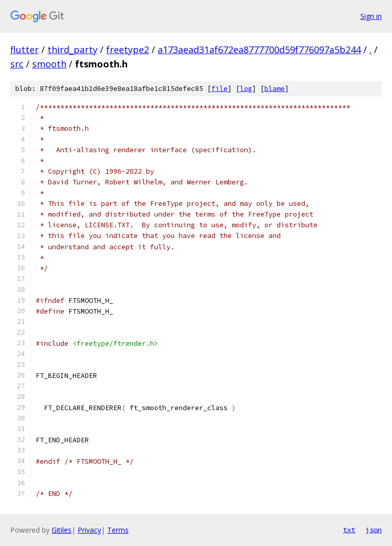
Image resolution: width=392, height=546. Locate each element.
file (219, 89)
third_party (72, 50)
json (374, 530)
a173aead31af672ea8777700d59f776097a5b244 (259, 50)
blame (275, 89)
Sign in (371, 16)
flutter (24, 50)
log (246, 89)
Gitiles (62, 530)
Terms (118, 530)
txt (349, 530)
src (17, 64)
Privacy (89, 530)
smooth (49, 64)
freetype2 (128, 50)
